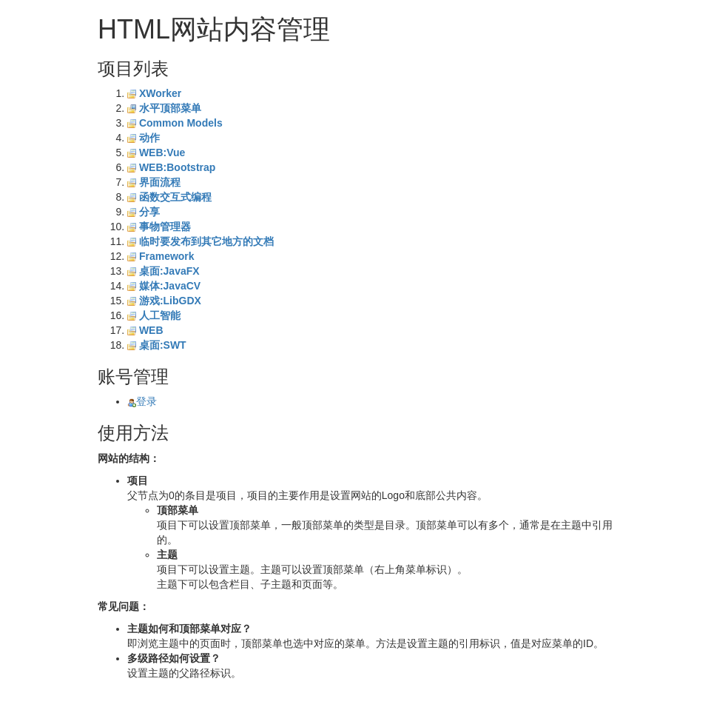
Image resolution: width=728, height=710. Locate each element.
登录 (142, 401)
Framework (167, 256)
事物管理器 (165, 227)
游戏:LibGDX (170, 301)
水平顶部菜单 (170, 108)
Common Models (181, 123)
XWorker (160, 93)
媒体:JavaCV (170, 286)
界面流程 (160, 182)
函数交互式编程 (175, 197)
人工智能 (160, 315)
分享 (149, 212)
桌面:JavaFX (169, 271)
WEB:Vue (162, 153)
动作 (149, 138)
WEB (151, 330)
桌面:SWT (163, 345)
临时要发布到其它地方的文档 (206, 241)
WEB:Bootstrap (177, 167)
